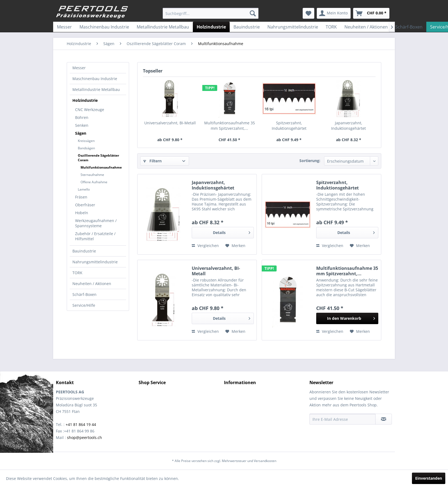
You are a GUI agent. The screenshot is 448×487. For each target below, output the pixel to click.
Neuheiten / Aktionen (92, 284)
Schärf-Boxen (84, 294)
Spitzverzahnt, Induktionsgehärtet (289, 126)
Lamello (84, 189)
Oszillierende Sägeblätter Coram (98, 158)
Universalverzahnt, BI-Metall (170, 123)
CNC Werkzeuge (90, 110)
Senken (82, 125)
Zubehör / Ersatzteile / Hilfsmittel (95, 236)
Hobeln (82, 213)
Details (232, 232)
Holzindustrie (85, 100)
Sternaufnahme (92, 175)
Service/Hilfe (84, 305)
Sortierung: (310, 161)
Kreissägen (86, 141)
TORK (77, 273)
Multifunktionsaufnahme (101, 167)
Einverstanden (429, 478)
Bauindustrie (84, 251)
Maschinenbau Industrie (95, 79)
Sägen (81, 133)
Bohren (82, 117)
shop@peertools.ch (84, 437)
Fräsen (81, 197)
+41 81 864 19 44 (81, 424)
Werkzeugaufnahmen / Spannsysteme (96, 223)
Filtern (152, 161)
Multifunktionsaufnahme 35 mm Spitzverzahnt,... (230, 126)
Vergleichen (205, 246)
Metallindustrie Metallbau (96, 89)
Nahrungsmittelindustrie (95, 262)
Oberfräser (85, 205)
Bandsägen (86, 148)
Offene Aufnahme (94, 182)
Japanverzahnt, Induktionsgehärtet (348, 126)
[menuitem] (211, 13)
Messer (79, 68)
